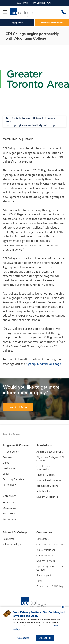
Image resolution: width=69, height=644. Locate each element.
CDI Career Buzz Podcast (50, 545)
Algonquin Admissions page (43, 364)
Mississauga (9, 508)
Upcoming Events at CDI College (50, 568)
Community (50, 118)
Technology (9, 485)
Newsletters (43, 539)
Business (8, 457)
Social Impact (44, 575)
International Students (49, 480)
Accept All (45, 638)
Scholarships (43, 491)
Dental (6, 463)
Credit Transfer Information (45, 468)
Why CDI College (12, 545)
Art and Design (11, 452)
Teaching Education (14, 479)
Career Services (45, 556)
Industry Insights (46, 550)
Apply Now (17, 23)
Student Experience (47, 497)
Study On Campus (21, 118)
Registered (9, 539)
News (8, 122)
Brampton (8, 503)
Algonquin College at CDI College (50, 459)
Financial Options (46, 475)
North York (9, 514)
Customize (23, 638)
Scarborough (10, 519)
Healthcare (9, 468)
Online (26, 3)
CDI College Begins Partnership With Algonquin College (31, 125)
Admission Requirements (50, 452)
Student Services (46, 561)
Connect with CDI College (50, 586)
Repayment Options (47, 486)
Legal (6, 474)
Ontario (37, 118)
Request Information (52, 23)
